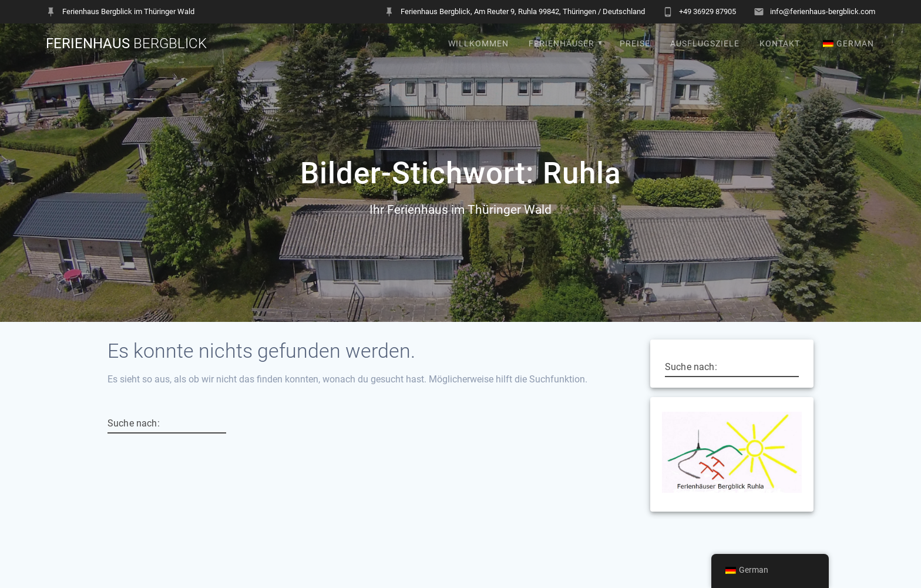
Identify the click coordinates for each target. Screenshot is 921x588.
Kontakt (780, 44)
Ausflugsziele (705, 44)
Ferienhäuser (562, 44)
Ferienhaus (126, 43)
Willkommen (478, 44)
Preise (635, 44)
